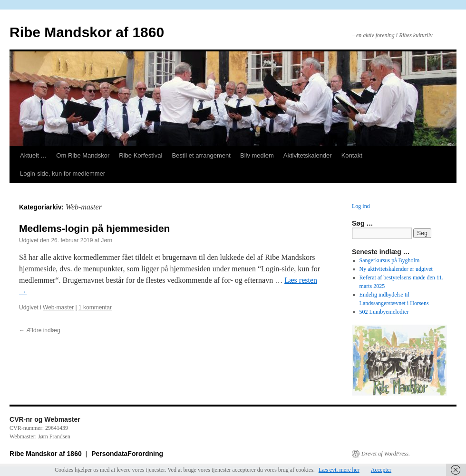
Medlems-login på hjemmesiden (94, 228)
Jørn (107, 240)
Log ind (361, 206)
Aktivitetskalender (308, 155)
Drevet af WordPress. (386, 454)
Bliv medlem (257, 155)
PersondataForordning (127, 454)
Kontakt (352, 155)
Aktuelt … (33, 155)
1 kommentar (95, 307)
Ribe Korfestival (141, 155)
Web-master (58, 307)
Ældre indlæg (40, 330)
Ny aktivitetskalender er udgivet (396, 269)
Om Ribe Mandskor (83, 155)
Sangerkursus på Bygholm (390, 260)
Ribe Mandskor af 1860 (87, 32)
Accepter (381, 470)
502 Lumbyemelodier (384, 312)
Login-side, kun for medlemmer (63, 174)
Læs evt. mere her (339, 470)
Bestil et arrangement (201, 155)
